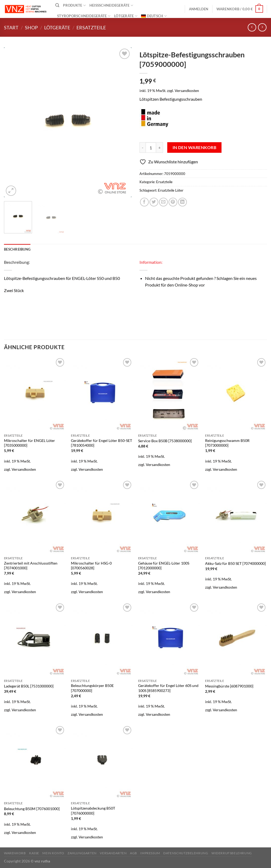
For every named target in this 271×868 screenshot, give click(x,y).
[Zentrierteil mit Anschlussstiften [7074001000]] (35, 516)
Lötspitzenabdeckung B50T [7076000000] (93, 811)
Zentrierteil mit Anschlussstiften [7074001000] (31, 566)
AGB (134, 853)
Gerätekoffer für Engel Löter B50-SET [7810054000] (101, 443)
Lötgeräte (126, 16)
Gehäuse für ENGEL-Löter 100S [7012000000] (164, 566)
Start (11, 27)
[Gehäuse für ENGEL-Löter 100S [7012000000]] (169, 516)
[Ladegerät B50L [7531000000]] (35, 639)
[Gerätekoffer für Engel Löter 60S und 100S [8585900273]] (169, 639)
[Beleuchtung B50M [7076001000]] (35, 762)
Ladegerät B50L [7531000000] (29, 686)
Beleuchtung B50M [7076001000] (32, 809)
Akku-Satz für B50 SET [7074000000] (235, 563)
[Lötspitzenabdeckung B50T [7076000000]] (102, 762)
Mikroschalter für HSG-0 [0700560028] (91, 566)
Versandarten (113, 853)
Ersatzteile (91, 27)
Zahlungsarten (82, 853)
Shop (31, 27)
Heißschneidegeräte (111, 5)
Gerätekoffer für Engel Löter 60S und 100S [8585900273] (168, 688)
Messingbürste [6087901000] (229, 686)
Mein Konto (53, 853)
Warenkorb (15, 853)
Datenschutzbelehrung (186, 853)
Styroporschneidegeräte (84, 16)
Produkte (74, 5)
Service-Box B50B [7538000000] (165, 441)
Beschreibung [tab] (17, 249)
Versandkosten (187, 91)
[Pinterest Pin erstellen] (173, 202)
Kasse (34, 853)
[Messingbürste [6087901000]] (236, 639)
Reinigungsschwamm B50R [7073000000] (227, 443)
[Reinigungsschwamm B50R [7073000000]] (236, 394)
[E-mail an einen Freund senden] (163, 202)
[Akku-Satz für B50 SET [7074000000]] (236, 516)
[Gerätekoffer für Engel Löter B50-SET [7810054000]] (102, 394)
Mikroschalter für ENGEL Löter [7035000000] (30, 443)
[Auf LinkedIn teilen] (182, 202)
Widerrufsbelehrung (232, 853)
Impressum (150, 853)
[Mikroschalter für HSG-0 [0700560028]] (102, 516)
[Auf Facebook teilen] (144, 202)
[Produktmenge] (151, 147)
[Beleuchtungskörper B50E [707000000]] (102, 639)
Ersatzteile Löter (171, 190)
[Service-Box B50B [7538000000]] (169, 394)
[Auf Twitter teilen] (154, 202)
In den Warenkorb (194, 147)
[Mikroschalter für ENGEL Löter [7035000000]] (35, 394)
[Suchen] (57, 5)
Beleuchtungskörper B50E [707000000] (92, 688)
